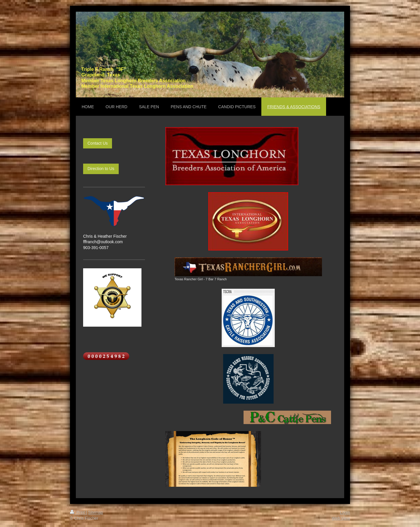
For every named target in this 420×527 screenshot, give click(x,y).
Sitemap (96, 512)
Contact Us (98, 143)
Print (78, 512)
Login (345, 512)
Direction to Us (101, 169)
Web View (341, 518)
